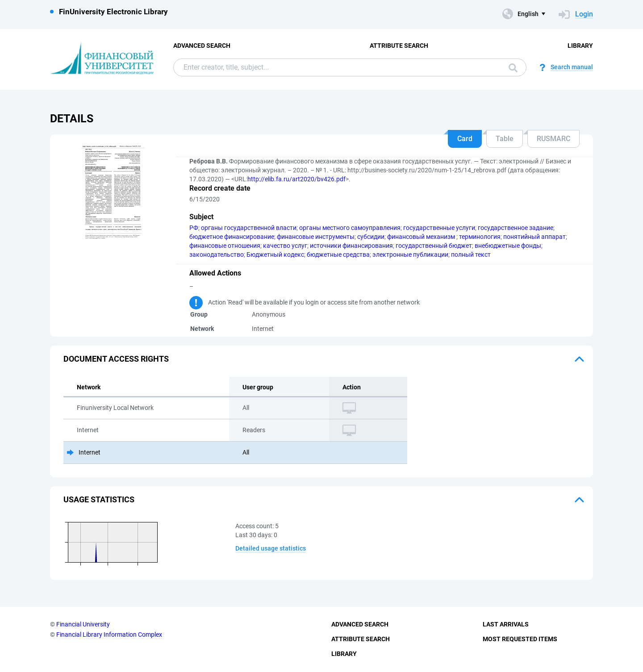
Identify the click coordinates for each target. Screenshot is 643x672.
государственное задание (516, 228)
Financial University (83, 624)
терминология (480, 237)
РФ (194, 228)
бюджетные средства (338, 255)
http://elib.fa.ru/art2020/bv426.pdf (296, 179)
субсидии (371, 237)
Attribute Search (399, 46)
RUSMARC (553, 139)
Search (513, 68)
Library (580, 46)
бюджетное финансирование (232, 237)
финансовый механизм (422, 237)
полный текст (471, 255)
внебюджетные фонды (508, 246)
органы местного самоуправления (350, 228)
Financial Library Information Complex (109, 634)
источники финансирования (351, 246)
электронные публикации (410, 255)
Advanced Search (202, 46)
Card (465, 139)
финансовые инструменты (316, 237)
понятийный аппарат (534, 237)
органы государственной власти (249, 228)
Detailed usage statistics (271, 548)
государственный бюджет (434, 246)
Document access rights (116, 359)
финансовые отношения (225, 246)
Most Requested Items (520, 639)
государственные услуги (439, 228)
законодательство (217, 255)
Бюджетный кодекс (275, 255)
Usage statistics (99, 499)
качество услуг (285, 246)
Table (505, 139)
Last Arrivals (506, 624)
